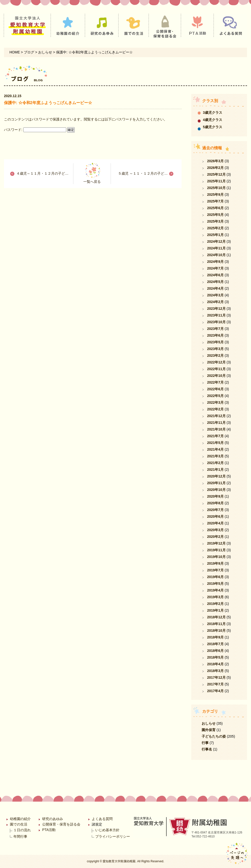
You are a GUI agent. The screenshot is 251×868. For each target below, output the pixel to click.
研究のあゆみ (53, 819)
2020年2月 (215, 537)
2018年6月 (215, 651)
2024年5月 (215, 282)
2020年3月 (215, 530)
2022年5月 (215, 396)
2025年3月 (215, 221)
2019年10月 (216, 557)
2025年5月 (215, 215)
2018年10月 (216, 631)
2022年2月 (215, 409)
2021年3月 (215, 456)
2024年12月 (216, 241)
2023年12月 (216, 309)
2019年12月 (216, 543)
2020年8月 (215, 503)
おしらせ (209, 723)
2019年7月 (215, 570)
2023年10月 (216, 322)
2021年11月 (216, 423)
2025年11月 (216, 181)
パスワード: (35, 130)
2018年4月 (215, 664)
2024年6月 (215, 275)
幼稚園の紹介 (20, 819)
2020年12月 (216, 476)
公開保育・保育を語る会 (61, 824)
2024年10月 (216, 255)
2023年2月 (215, 355)
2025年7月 (215, 201)
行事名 (207, 749)
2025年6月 (215, 208)
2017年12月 (216, 677)
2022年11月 (216, 369)
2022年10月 (216, 376)
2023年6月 (215, 335)
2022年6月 (215, 389)
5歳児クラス (213, 127)
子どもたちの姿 (214, 736)
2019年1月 (215, 610)
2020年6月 (215, 516)
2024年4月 (215, 288)
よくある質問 (102, 819)
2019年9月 (215, 563)
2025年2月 (215, 228)
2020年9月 (215, 496)
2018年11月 (216, 624)
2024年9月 (215, 262)
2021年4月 (215, 449)
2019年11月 (216, 550)
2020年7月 (215, 510)
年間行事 (20, 836)
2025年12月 (216, 174)
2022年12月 (216, 362)
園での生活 (19, 824)
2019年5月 (215, 584)
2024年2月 (215, 302)
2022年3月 (215, 402)
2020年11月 (216, 483)
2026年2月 (215, 168)
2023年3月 (215, 349)
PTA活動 (49, 830)
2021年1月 (215, 470)
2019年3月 (215, 597)
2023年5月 (215, 342)
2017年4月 (215, 691)
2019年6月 (215, 577)
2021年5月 (215, 443)
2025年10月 (216, 188)
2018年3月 (215, 671)
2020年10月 (216, 490)
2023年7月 (215, 329)
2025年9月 (215, 195)
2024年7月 (215, 268)
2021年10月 (216, 429)
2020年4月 (215, 523)
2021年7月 (215, 436)
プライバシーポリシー (113, 836)
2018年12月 (216, 617)
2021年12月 (216, 416)
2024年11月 (216, 248)
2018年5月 (215, 657)
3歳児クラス (213, 113)
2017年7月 (215, 684)
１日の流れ (22, 830)
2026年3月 (215, 161)
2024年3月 (215, 295)
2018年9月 (215, 637)
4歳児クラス (213, 120)
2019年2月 (215, 604)
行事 (205, 743)
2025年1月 (215, 235)
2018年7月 (215, 644)
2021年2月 (215, 463)
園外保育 (209, 730)
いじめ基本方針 (107, 830)
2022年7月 (215, 382)
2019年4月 (215, 590)
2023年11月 (216, 315)
